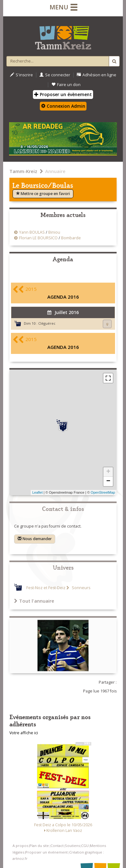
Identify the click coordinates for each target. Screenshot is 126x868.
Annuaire (55, 171)
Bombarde (71, 238)
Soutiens (72, 846)
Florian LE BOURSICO (38, 238)
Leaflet (37, 492)
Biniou (54, 232)
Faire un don (66, 85)
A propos (20, 846)
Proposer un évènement (63, 94)
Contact (57, 846)
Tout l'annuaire (34, 601)
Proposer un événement (47, 852)
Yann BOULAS (32, 232)
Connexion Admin (63, 106)
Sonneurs (81, 588)
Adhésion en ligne (97, 75)
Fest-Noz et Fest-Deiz (46, 588)
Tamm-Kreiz (23, 171)
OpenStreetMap (103, 492)
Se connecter (55, 75)
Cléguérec (47, 323)
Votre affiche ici (24, 733)
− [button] (108, 481)
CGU (85, 846)
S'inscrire (21, 75)
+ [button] (108, 472)
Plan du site (39, 846)
